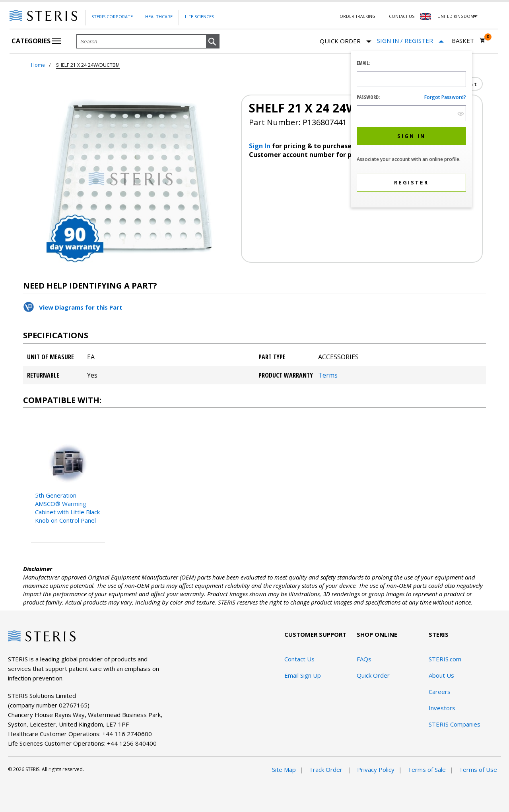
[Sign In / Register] (410, 41)
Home (38, 65)
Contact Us (402, 16)
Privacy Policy (376, 769)
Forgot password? (445, 97)
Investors (442, 708)
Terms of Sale (427, 769)
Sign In (260, 146)
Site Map (284, 769)
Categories (36, 41)
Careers (440, 692)
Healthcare (159, 16)
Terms (328, 375)
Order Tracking (357, 16)
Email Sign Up (303, 675)
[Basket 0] (469, 41)
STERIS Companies (455, 724)
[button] (213, 42)
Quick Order (346, 42)
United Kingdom (456, 16)
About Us (441, 675)
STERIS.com (445, 659)
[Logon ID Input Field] (411, 79)
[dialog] (411, 130)
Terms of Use (478, 769)
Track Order (326, 769)
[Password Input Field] (411, 113)
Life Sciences (199, 16)
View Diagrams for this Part (81, 307)
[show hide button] (461, 113)
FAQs (364, 659)
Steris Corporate (112, 16)
